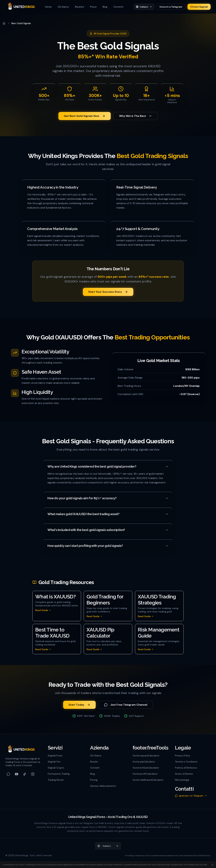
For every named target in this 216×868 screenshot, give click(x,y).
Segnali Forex (55, 756)
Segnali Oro (54, 762)
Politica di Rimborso (186, 768)
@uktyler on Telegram (191, 796)
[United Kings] (20, 7)
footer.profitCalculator (145, 774)
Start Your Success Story (108, 292)
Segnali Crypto (56, 768)
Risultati (79, 7)
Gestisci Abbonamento (103, 786)
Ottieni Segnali (199, 7)
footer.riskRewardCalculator (148, 780)
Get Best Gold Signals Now (85, 116)
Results (94, 762)
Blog (105, 7)
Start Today (79, 705)
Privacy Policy (183, 756)
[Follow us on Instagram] (33, 774)
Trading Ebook (56, 780)
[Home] (4, 23)
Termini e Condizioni (186, 762)
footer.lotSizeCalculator (146, 768)
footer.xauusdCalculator (146, 756)
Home (48, 7)
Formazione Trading (59, 774)
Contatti (118, 7)
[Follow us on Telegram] (8, 774)
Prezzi (93, 7)
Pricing (94, 780)
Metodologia (182, 780)
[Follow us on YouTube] (17, 774)
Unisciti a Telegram (171, 7)
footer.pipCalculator (144, 762)
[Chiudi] (212, 865)
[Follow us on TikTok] (25, 774)
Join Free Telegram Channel (126, 705)
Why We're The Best (136, 116)
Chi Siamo (63, 7)
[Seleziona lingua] (144, 7)
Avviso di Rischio (184, 774)
